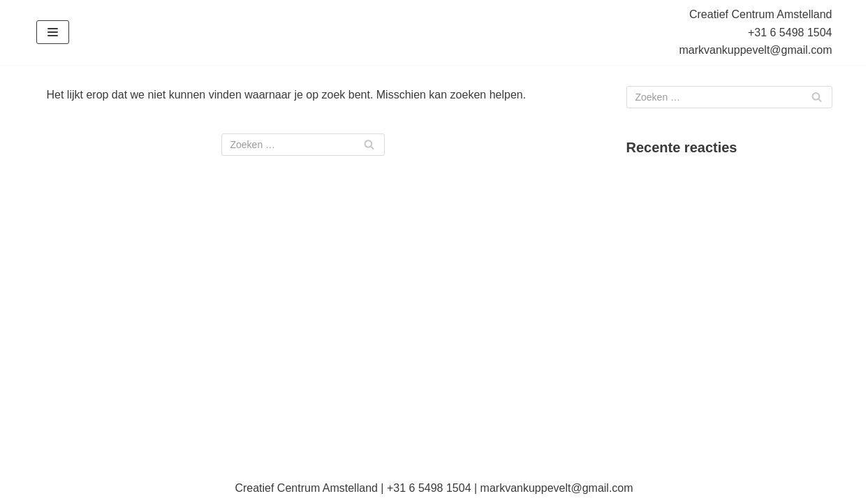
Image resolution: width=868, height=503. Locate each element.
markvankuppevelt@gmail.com (756, 50)
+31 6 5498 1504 (790, 32)
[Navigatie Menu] (53, 32)
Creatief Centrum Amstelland (761, 14)
